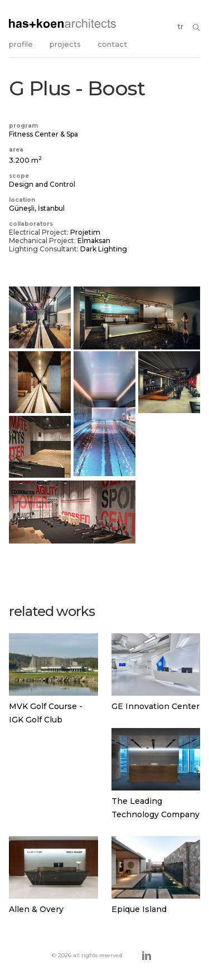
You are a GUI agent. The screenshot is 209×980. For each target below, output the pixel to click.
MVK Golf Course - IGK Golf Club (46, 713)
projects (65, 44)
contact (112, 44)
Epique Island (139, 909)
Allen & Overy (36, 909)
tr (180, 26)
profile (21, 44)
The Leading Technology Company (155, 808)
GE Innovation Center (155, 706)
